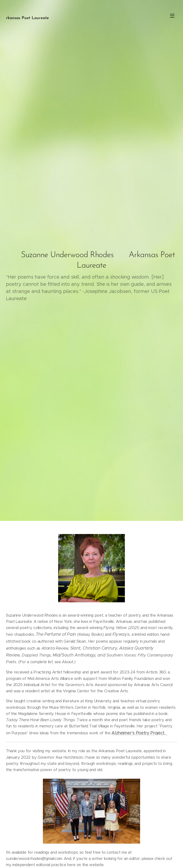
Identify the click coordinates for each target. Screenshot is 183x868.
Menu (172, 16)
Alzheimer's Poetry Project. (140, 733)
